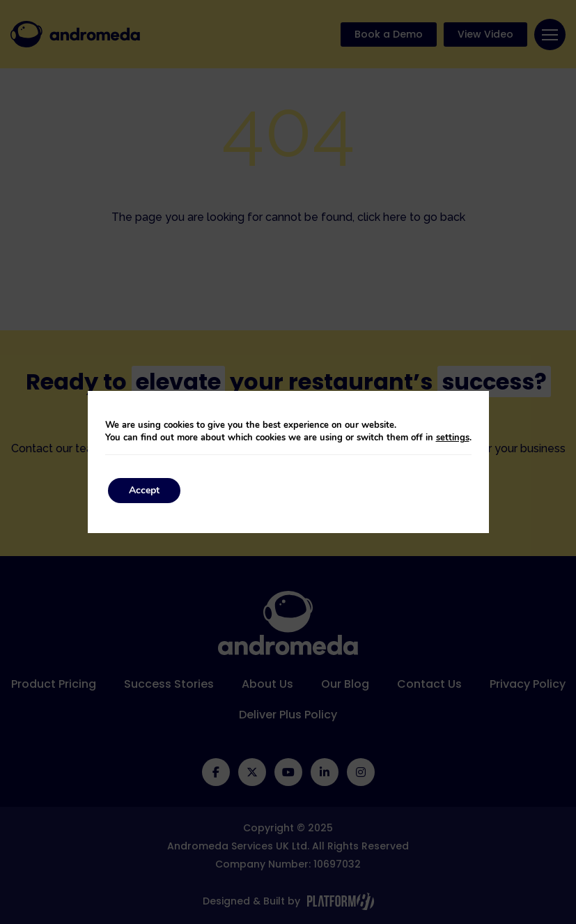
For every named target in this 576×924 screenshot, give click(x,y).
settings (456, 437)
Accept (141, 491)
